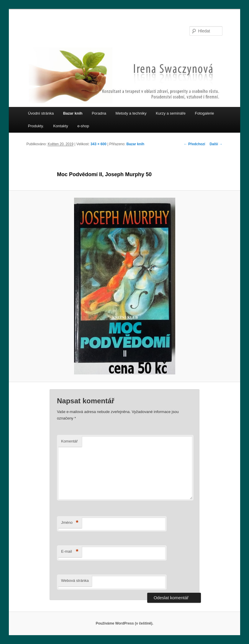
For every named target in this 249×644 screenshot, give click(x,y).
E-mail (70, 552)
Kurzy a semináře (171, 113)
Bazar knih (73, 113)
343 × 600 (99, 144)
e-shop (83, 126)
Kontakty (61, 126)
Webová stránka (75, 581)
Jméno (70, 523)
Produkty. (36, 126)
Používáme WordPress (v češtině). (124, 623)
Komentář (69, 441)
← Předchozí (195, 144)
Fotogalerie (205, 113)
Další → (216, 144)
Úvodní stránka (41, 113)
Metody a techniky (131, 113)
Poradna (99, 113)
